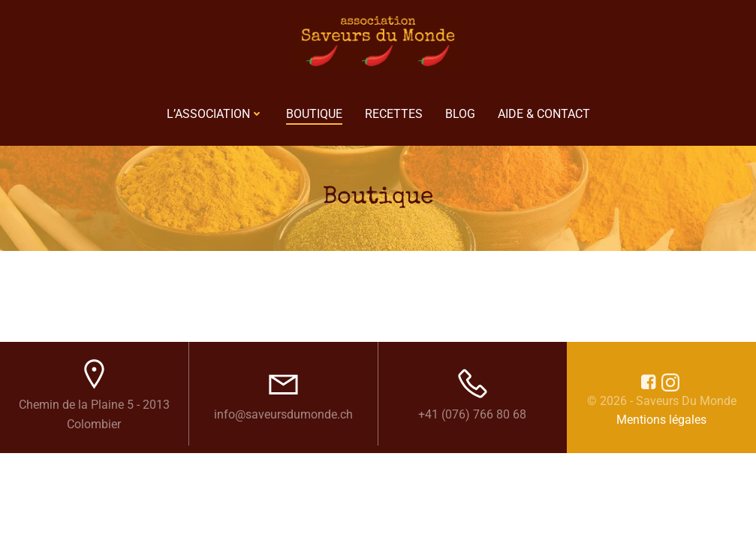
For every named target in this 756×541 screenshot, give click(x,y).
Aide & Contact (544, 114)
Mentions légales (661, 420)
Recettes (394, 114)
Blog (460, 114)
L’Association (215, 114)
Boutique (314, 114)
